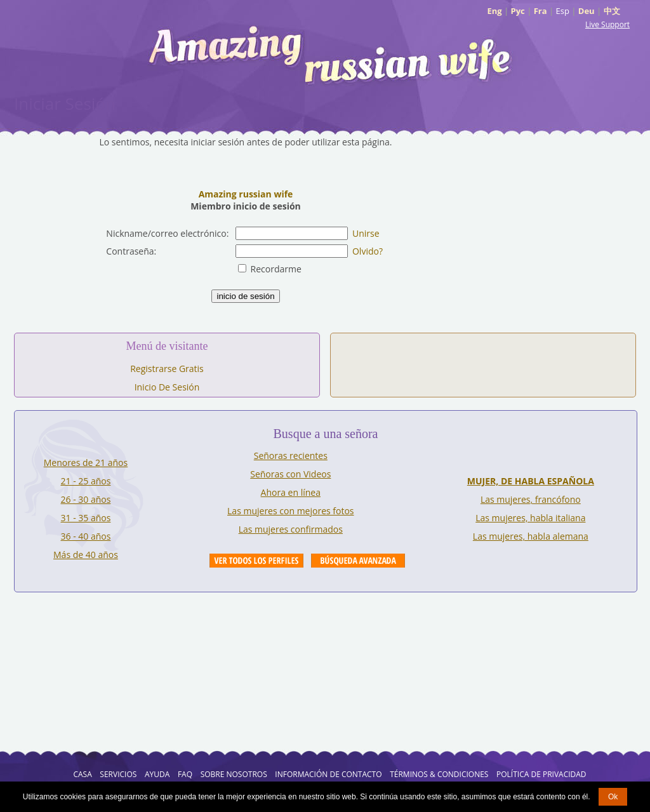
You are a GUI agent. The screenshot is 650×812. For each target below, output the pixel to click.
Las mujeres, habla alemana (531, 536)
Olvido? (368, 251)
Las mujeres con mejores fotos (290, 511)
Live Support (607, 24)
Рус (518, 11)
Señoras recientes (291, 456)
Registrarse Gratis (167, 369)
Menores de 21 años (86, 463)
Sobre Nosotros (234, 774)
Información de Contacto (328, 774)
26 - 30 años (86, 499)
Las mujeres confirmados (291, 529)
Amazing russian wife (246, 194)
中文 (612, 11)
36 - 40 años (86, 536)
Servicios (118, 774)
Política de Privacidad (541, 774)
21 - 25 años (86, 481)
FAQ (185, 774)
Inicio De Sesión (167, 387)
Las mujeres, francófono (531, 499)
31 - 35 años (86, 518)
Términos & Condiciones (439, 774)
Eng (494, 11)
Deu (587, 11)
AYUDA (157, 774)
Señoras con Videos (290, 474)
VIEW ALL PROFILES (256, 561)
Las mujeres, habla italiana (530, 518)
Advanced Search (358, 561)
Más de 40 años (86, 555)
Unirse (366, 233)
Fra (541, 11)
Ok (613, 797)
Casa (82, 774)
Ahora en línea (291, 492)
